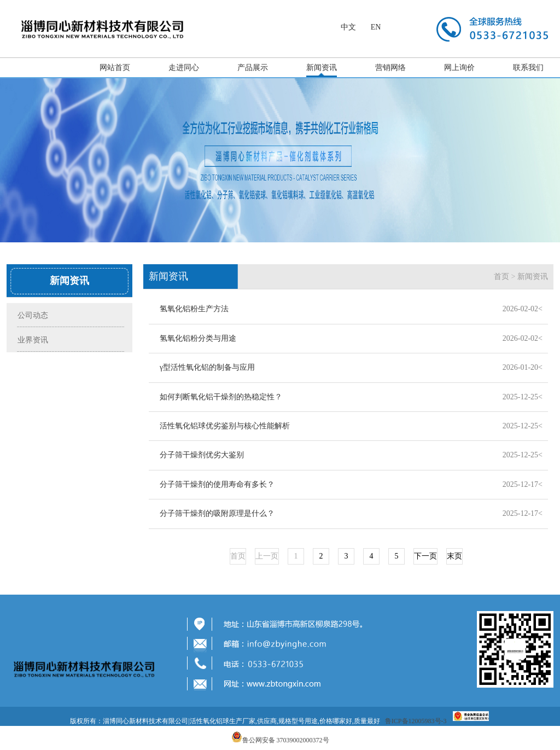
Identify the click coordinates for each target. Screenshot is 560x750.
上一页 (267, 556)
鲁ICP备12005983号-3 (416, 721)
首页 (501, 277)
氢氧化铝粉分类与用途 (198, 338)
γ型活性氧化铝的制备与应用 (207, 367)
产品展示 (253, 68)
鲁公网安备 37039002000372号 (286, 740)
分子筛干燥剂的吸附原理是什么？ (217, 513)
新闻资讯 (322, 68)
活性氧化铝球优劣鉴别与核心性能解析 (225, 426)
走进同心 (184, 68)
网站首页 (115, 68)
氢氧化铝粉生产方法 (194, 309)
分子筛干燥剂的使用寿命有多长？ (217, 484)
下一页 (425, 556)
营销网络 (390, 68)
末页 (454, 556)
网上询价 (459, 68)
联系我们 (528, 68)
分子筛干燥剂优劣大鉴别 (202, 455)
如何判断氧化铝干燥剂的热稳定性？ (221, 397)
